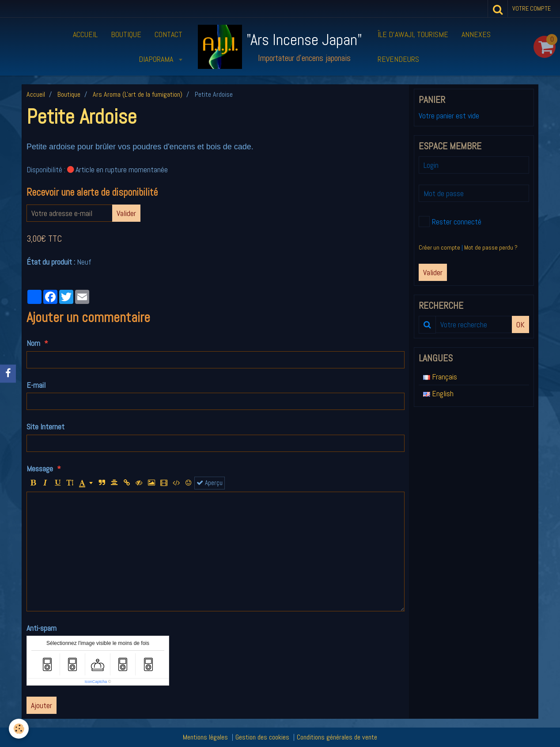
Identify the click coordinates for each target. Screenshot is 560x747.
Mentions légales (205, 737)
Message (40, 468)
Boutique (126, 34)
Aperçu (210, 483)
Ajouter (42, 705)
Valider (126, 213)
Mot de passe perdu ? (491, 247)
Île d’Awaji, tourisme (413, 34)
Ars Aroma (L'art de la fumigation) (138, 94)
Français (440, 377)
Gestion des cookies (262, 737)
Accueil (85, 34)
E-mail (36, 385)
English (438, 393)
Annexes (476, 34)
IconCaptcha (96, 682)
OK (520, 324)
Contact (168, 34)
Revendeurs (398, 59)
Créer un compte (439, 247)
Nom (33, 343)
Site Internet (45, 427)
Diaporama (157, 59)
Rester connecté (450, 222)
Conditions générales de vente (337, 737)
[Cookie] (19, 729)
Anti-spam (42, 628)
